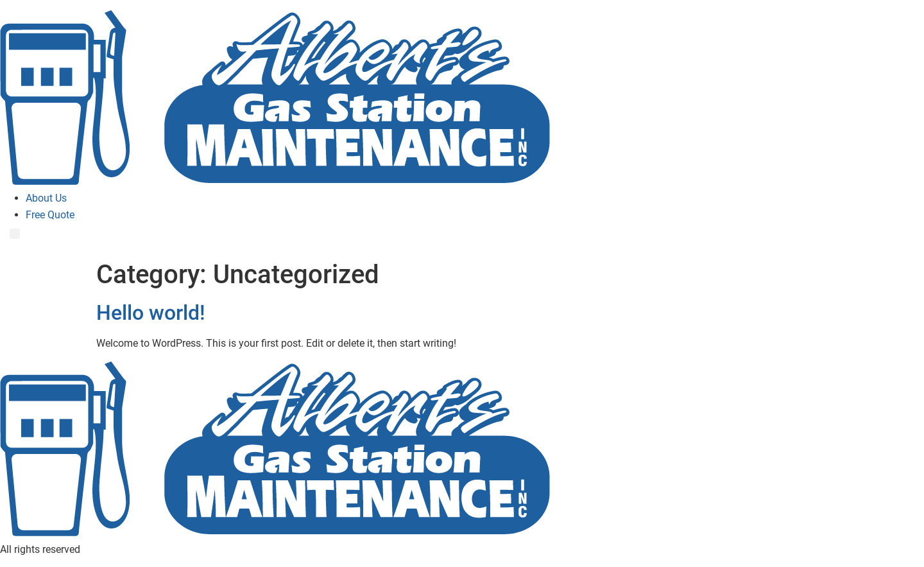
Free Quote (50, 215)
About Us (46, 198)
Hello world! (151, 313)
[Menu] (15, 234)
